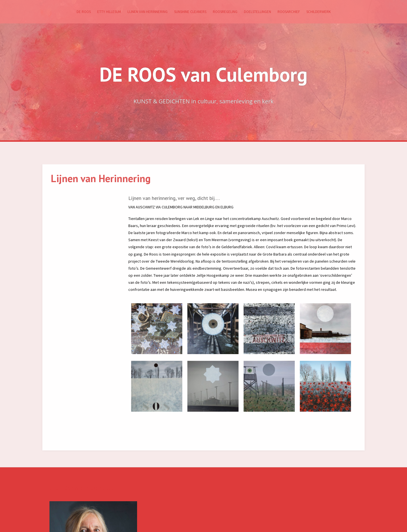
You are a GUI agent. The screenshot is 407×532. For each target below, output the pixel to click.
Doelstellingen (257, 12)
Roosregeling (225, 12)
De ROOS (84, 12)
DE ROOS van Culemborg (203, 74)
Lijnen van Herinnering (148, 12)
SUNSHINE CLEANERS (190, 12)
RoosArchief (289, 12)
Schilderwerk (319, 12)
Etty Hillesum (109, 12)
